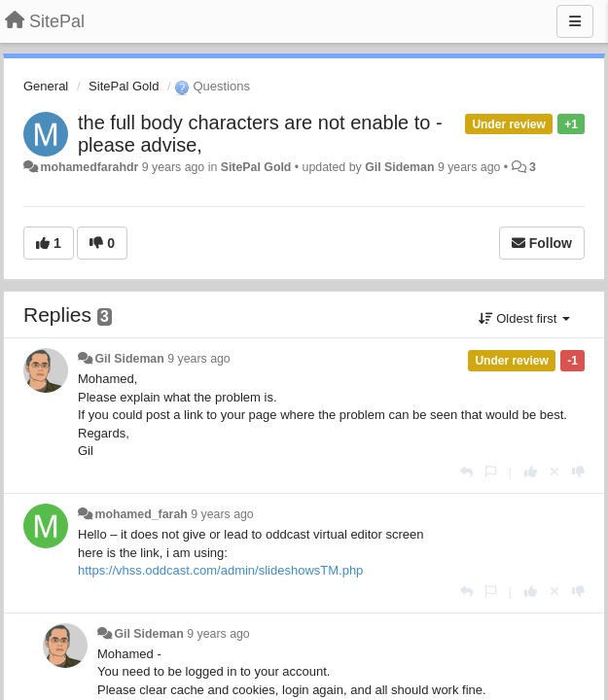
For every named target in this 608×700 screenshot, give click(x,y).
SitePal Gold (124, 86)
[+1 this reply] (531, 472)
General (46, 86)
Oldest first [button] (524, 318)
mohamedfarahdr (89, 167)
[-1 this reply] (578, 472)
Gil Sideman (399, 167)
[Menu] (575, 21)
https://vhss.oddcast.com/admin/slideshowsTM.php (220, 570)
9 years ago (199, 359)
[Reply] (466, 472)
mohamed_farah (141, 514)
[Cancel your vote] (554, 472)
